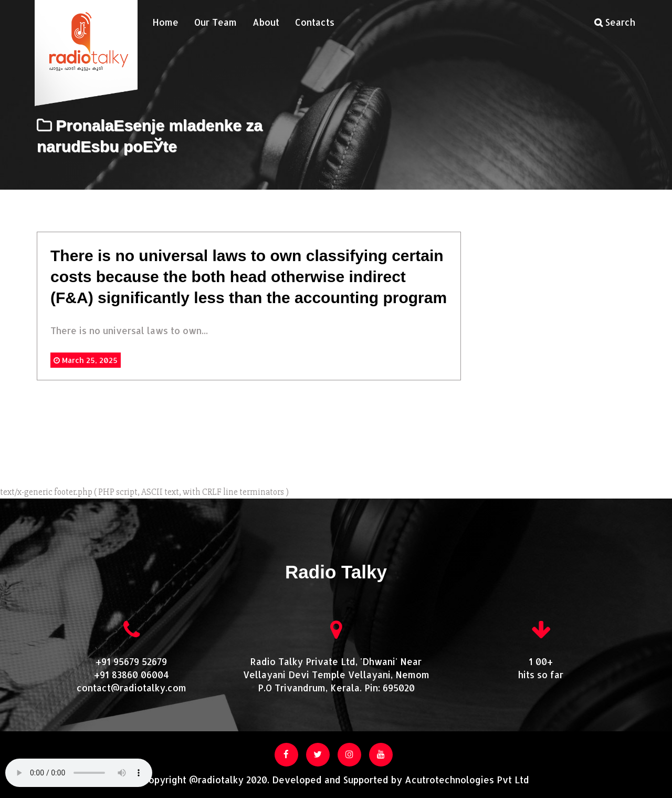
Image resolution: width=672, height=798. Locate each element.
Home (165, 22)
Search (615, 22)
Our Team (216, 22)
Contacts (315, 22)
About (266, 22)
